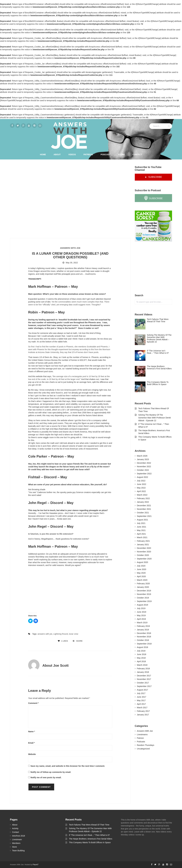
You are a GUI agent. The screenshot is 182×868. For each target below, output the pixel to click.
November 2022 (144, 466)
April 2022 (141, 491)
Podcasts (141, 742)
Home (43, 155)
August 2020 (143, 562)
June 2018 (142, 654)
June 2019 (142, 612)
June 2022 (142, 484)
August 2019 (143, 605)
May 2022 (141, 488)
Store (121, 155)
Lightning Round (61, 634)
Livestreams (142, 734)
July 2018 (141, 651)
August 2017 (143, 690)
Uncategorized (143, 749)
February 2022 (143, 498)
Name (31, 732)
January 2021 (143, 545)
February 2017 (143, 711)
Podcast (106, 155)
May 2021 (141, 530)
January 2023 (143, 459)
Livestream (17, 839)
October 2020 (143, 555)
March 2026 (142, 456)
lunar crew (74, 634)
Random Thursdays (146, 745)
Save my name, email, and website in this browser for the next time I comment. (68, 766)
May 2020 (141, 573)
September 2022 (144, 474)
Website (32, 754)
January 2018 (143, 672)
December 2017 (144, 676)
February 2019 (143, 626)
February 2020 (143, 584)
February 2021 (143, 541)
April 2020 (141, 576)
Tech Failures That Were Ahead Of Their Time (89, 825)
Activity (15, 828)
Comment (33, 703)
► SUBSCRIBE (153, 177)
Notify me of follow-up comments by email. (51, 772)
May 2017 (141, 700)
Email (31, 743)
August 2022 (143, 477)
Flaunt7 (36, 865)
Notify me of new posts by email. (46, 777)
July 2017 (141, 693)
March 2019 (142, 623)
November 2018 (144, 637)
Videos (72, 155)
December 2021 (144, 506)
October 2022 (143, 470)
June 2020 (142, 569)
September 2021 (144, 516)
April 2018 (141, 661)
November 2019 (144, 594)
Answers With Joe (70, 248)
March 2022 (142, 495)
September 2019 (144, 601)
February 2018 (143, 669)
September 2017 (144, 686)
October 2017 (143, 683)
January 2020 (143, 587)
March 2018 (142, 665)
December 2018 (144, 633)
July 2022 (141, 481)
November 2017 (144, 679)
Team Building (18, 851)
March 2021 (142, 537)
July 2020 (141, 566)
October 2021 (143, 513)
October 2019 (143, 598)
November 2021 (144, 509)
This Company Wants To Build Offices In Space (90, 842)
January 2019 (143, 630)
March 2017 (142, 708)
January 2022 (143, 502)
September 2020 (144, 559)
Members (16, 843)
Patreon (88, 155)
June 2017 (142, 697)
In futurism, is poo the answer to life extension (50, 534)
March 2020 (142, 580)
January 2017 (143, 715)
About (57, 155)
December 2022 (144, 463)
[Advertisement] (156, 268)
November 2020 (144, 552)
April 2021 (141, 534)
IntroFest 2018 (18, 836)
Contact (137, 155)
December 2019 (144, 591)
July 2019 (141, 608)
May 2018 (141, 658)
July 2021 (141, 523)
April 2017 (141, 704)
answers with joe (45, 634)
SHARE (78, 641)
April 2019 (141, 619)
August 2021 (143, 520)
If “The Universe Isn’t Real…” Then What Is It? (89, 835)
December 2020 (144, 548)
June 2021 (142, 527)
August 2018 (143, 647)
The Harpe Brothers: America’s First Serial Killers (91, 839)
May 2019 (141, 615)
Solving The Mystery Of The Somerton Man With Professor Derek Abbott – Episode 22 (155, 418)
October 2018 (143, 640)
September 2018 (144, 644)
